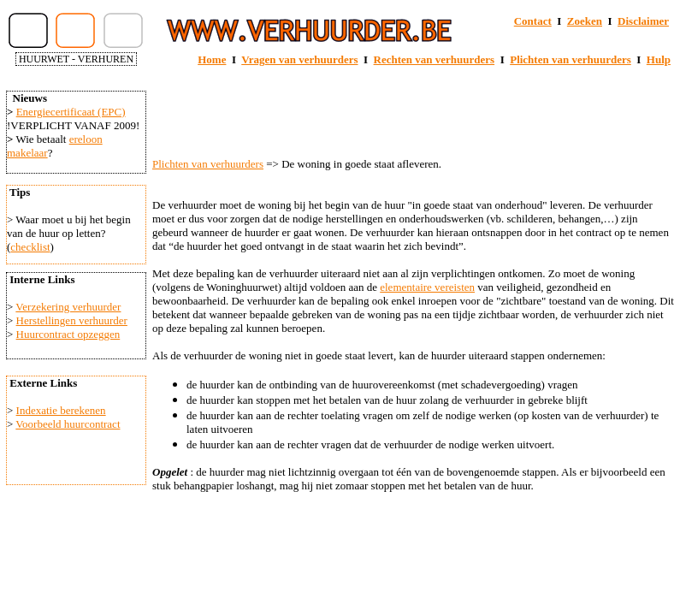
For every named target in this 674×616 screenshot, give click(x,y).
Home (212, 59)
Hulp (659, 59)
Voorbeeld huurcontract (68, 424)
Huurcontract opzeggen (68, 334)
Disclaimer (643, 21)
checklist (30, 247)
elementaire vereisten (427, 287)
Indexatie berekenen (61, 410)
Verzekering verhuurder (68, 307)
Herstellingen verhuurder (72, 320)
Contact (533, 21)
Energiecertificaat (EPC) (71, 112)
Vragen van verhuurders (299, 59)
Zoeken (585, 21)
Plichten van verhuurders (571, 59)
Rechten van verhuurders (435, 59)
